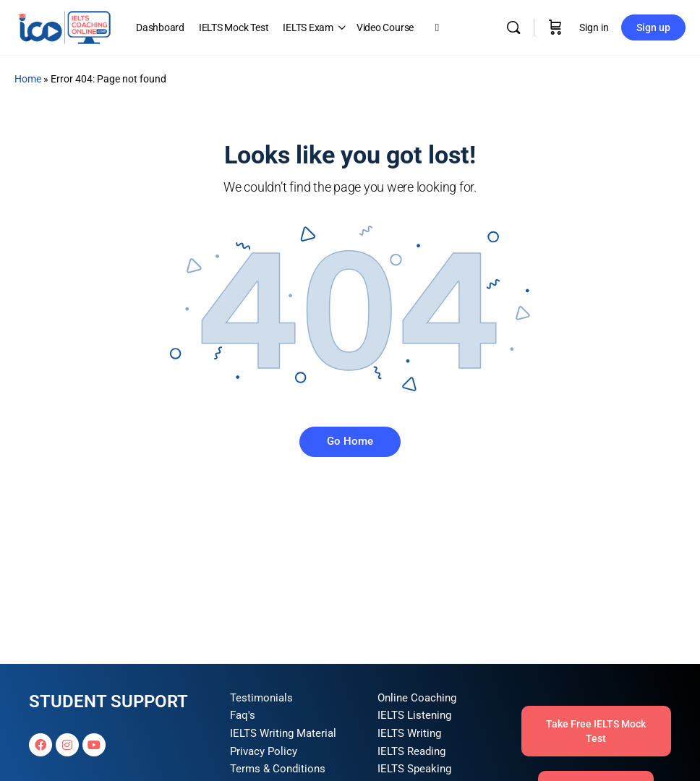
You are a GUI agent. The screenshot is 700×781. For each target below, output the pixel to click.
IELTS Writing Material (283, 733)
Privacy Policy (264, 751)
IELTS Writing (409, 733)
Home (28, 79)
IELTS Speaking (414, 769)
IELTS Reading (411, 751)
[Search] (513, 27)
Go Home (350, 441)
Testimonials (261, 698)
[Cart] (555, 27)
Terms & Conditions (278, 769)
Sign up (653, 27)
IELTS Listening (414, 715)
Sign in (594, 27)
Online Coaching (417, 698)
